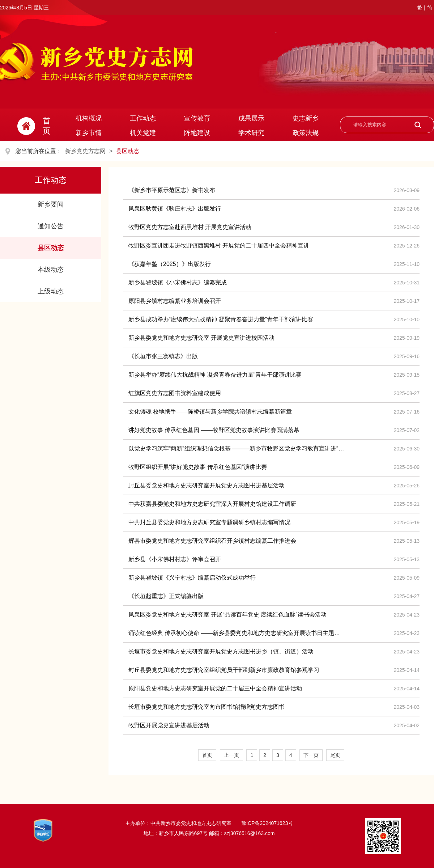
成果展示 (251, 118)
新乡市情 (89, 133)
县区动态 (128, 151)
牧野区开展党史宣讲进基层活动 (169, 725)
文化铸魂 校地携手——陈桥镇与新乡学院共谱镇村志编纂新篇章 (210, 412)
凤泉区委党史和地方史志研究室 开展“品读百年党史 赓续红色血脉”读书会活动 (227, 615)
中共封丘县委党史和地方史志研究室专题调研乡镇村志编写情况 (209, 522)
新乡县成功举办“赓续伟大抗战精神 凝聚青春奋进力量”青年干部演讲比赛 (221, 319)
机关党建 (143, 133)
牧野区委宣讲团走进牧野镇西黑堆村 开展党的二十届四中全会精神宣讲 (219, 245)
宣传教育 (197, 118)
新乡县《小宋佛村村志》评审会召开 (175, 559)
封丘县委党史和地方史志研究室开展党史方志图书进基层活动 (207, 485)
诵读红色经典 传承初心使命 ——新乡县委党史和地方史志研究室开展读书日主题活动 (237, 633)
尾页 (335, 755)
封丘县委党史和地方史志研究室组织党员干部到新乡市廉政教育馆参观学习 (224, 670)
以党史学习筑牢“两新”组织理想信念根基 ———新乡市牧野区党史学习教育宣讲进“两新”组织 (237, 448)
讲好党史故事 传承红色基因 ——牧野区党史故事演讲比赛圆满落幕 (214, 430)
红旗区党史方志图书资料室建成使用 (175, 393)
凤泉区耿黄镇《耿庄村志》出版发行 (175, 209)
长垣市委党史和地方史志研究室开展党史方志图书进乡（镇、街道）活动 (221, 651)
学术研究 (251, 133)
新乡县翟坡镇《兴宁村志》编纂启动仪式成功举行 (192, 578)
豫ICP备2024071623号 (266, 823)
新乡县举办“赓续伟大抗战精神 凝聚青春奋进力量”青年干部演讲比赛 (215, 375)
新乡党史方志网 (85, 151)
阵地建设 (197, 133)
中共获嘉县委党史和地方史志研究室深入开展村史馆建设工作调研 (212, 504)
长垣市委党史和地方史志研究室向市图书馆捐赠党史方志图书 (207, 707)
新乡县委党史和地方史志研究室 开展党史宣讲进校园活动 (201, 338)
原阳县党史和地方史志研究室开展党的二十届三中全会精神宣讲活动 (215, 688)
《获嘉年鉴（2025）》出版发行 (170, 264)
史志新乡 (306, 118)
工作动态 (143, 118)
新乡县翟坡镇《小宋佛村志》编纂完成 (178, 282)
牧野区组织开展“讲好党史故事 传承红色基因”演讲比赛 (198, 467)
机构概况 (89, 118)
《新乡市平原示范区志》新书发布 (172, 190)
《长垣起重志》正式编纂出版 (166, 596)
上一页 (231, 755)
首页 (207, 755)
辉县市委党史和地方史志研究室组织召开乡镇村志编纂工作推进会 (212, 541)
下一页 (311, 755)
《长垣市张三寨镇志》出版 (163, 356)
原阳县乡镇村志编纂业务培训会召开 (175, 301)
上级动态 (51, 291)
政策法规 (306, 133)
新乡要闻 (51, 204)
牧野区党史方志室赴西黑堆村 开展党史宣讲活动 (190, 227)
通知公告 (51, 226)
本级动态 (51, 270)
